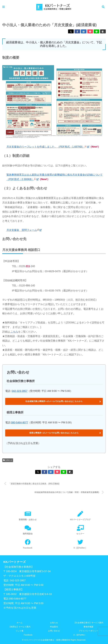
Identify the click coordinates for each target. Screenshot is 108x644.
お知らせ (54, 623)
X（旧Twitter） (80, 635)
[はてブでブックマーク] (84, 31)
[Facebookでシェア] (77, 31)
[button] (103, 31)
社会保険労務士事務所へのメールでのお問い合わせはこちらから (54, 401)
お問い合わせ (54, 631)
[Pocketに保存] (90, 31)
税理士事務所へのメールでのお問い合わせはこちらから (54, 433)
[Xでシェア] (71, 31)
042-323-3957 (20, 391)
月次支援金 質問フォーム (24, 230)
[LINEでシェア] (96, 31)
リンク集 (20, 631)
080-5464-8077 (20, 423)
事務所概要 (88, 627)
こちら (14, 332)
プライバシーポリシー (88, 631)
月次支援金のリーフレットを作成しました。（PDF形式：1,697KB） (48, 147)
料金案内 (54, 627)
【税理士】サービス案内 (20, 627)
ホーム (20, 623)
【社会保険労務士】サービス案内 (88, 623)
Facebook (28, 635)
